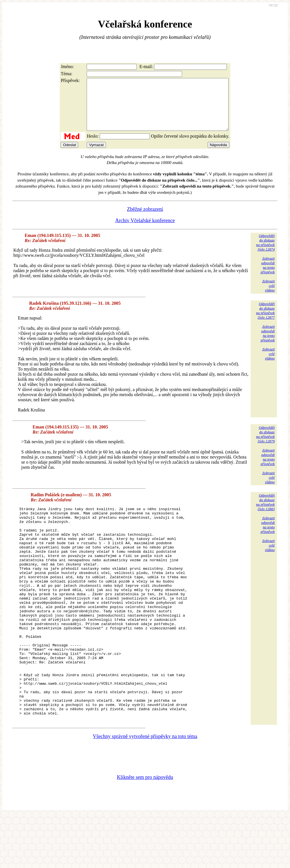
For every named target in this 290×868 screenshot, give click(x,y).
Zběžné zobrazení (145, 219)
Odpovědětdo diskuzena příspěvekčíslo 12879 (265, 444)
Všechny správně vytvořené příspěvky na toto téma (145, 789)
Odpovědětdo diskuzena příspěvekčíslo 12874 (265, 253)
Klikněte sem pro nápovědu (145, 830)
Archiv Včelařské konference (145, 231)
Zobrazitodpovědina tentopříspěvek (268, 275)
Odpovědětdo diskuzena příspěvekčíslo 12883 (265, 512)
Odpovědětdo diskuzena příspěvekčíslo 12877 (265, 321)
